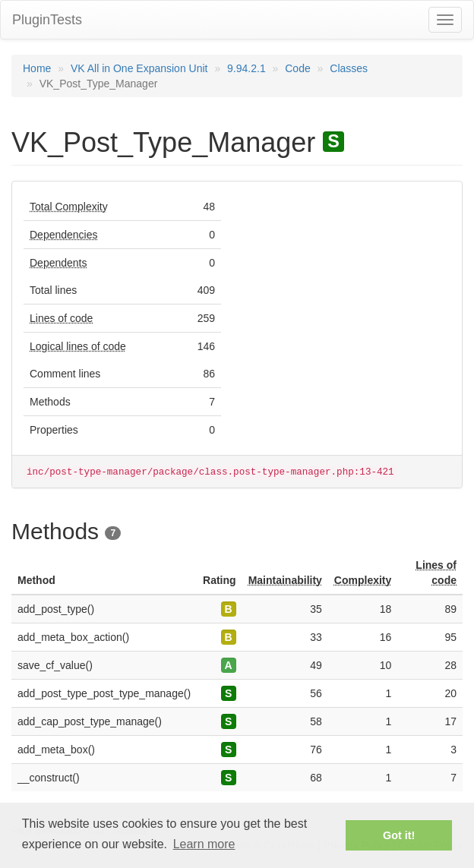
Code (297, 68)
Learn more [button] (204, 844)
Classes (349, 68)
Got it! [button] (399, 835)
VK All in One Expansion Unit (139, 68)
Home (37, 68)
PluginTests (47, 20)
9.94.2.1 (246, 68)
